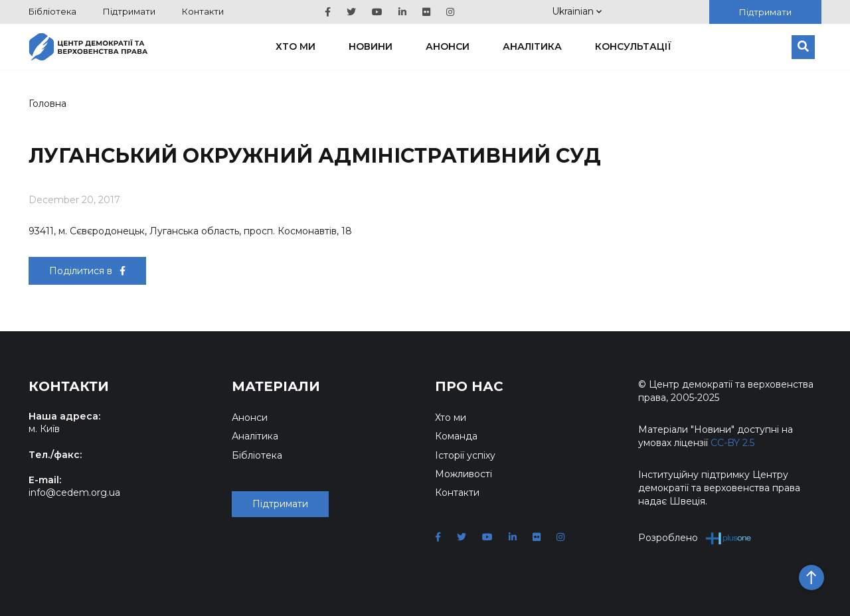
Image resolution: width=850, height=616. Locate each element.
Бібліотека (52, 11)
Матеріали (276, 386)
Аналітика (532, 46)
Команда (456, 436)
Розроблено (695, 538)
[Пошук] (803, 47)
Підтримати (129, 11)
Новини (371, 46)
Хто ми (296, 46)
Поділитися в (87, 271)
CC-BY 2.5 (732, 443)
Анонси (448, 46)
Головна (47, 104)
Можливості (464, 474)
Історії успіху (465, 455)
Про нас (469, 386)
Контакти (203, 11)
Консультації (633, 46)
